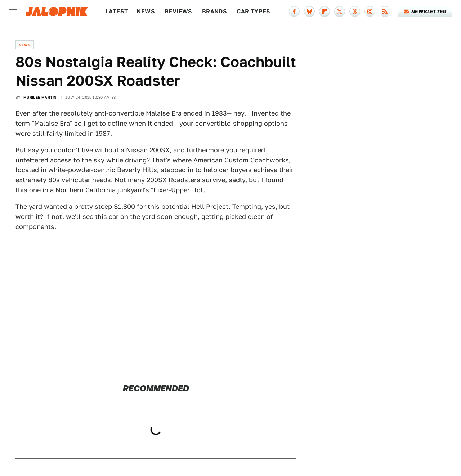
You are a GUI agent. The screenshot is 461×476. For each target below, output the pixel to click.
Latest (117, 11)
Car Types (254, 11)
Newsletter (425, 12)
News (146, 11)
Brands (214, 11)
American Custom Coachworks (241, 160)
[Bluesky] (309, 12)
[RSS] (385, 12)
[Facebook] (294, 12)
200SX (160, 150)
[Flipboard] (325, 12)
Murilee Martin (40, 97)
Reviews (178, 11)
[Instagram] (370, 12)
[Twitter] (340, 12)
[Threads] (355, 12)
